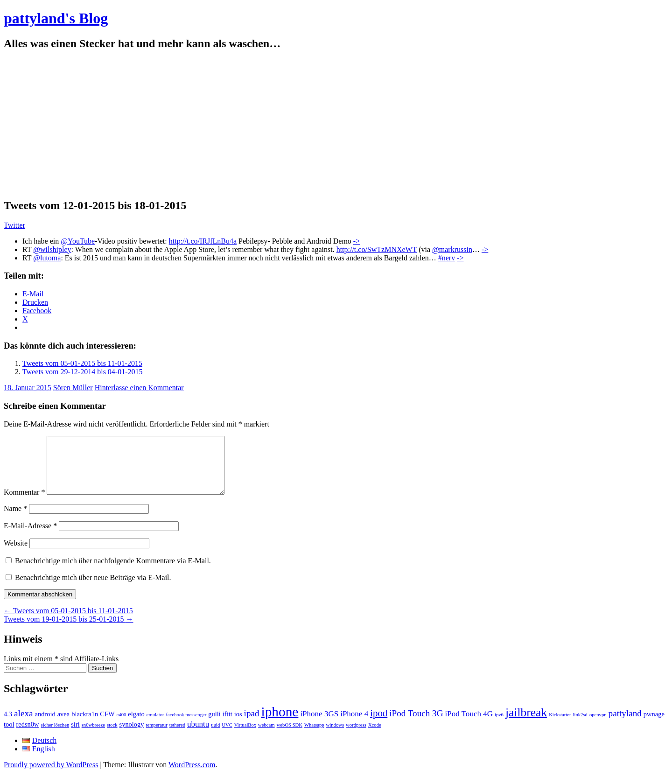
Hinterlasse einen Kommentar (139, 388)
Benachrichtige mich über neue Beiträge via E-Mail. (93, 589)
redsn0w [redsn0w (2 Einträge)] (28, 735)
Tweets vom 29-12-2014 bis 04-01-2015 (83, 372)
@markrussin (452, 249)
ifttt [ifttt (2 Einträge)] (227, 725)
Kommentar (24, 503)
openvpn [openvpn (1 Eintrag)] (598, 726)
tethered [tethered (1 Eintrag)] (177, 736)
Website (16, 554)
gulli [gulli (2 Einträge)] (214, 725)
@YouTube (78, 241)
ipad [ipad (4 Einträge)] (252, 724)
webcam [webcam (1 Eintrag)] (266, 736)
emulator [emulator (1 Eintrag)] (155, 726)
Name (15, 520)
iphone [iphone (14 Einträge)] (280, 723)
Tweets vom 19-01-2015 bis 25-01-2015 (69, 630)
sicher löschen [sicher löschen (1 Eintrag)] (55, 736)
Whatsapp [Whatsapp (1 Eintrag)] (314, 736)
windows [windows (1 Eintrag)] (335, 736)
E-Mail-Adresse (30, 537)
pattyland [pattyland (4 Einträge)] (625, 724)
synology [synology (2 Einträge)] (132, 735)
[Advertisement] (336, 125)
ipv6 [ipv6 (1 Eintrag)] (499, 726)
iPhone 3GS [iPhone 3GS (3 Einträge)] (319, 725)
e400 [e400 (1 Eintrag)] (122, 726)
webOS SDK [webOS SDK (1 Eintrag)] (290, 736)
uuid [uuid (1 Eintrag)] (215, 736)
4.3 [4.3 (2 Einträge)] (8, 725)
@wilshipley (52, 249)
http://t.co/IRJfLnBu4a (203, 241)
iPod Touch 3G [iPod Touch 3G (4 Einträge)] (416, 724)
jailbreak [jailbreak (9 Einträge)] (526, 724)
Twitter (14, 225)
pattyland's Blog (56, 18)
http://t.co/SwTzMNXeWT (377, 249)
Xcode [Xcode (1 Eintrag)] (375, 736)
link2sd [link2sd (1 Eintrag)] (580, 726)
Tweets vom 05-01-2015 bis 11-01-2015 (82, 363)
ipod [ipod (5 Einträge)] (379, 724)
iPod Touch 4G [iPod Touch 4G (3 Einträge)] (469, 725)
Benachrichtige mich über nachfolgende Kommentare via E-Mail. (113, 572)
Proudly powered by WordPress (51, 776)
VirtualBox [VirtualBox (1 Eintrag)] (245, 736)
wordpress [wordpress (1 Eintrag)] (356, 736)
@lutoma (47, 258)
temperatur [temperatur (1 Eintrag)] (157, 736)
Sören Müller (73, 388)
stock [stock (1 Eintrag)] (112, 736)
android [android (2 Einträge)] (45, 725)
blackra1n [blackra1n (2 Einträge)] (85, 725)
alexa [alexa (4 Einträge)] (23, 724)
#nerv (447, 258)
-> (357, 241)
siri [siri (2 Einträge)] (75, 735)
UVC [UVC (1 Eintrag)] (227, 736)
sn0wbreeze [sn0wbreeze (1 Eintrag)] (93, 736)
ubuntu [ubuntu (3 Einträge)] (198, 735)
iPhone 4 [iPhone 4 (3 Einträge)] (354, 725)
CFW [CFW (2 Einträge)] (107, 725)
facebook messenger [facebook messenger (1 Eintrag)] (186, 726)
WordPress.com (192, 776)
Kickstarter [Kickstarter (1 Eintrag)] (560, 726)
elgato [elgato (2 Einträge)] (136, 725)
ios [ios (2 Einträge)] (238, 725)
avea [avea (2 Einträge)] (64, 725)
